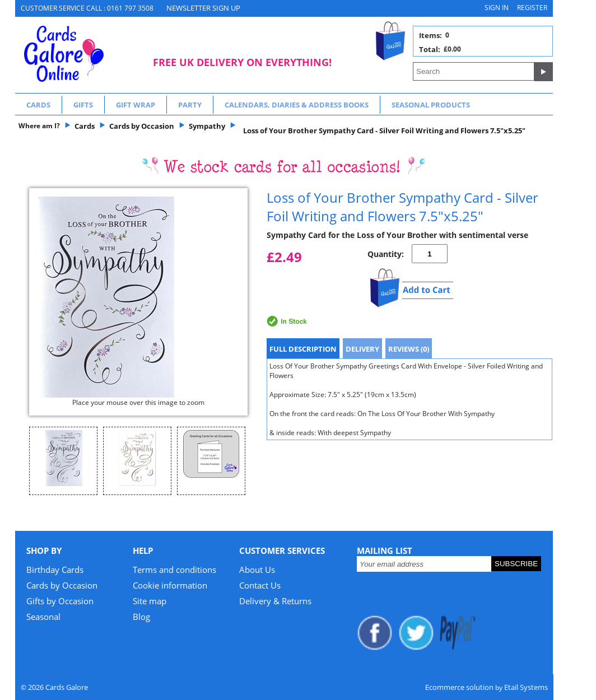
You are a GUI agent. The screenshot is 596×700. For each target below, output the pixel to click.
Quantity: (386, 254)
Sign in (497, 8)
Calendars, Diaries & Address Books (297, 105)
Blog (141, 617)
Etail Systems (526, 687)
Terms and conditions (174, 570)
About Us (257, 570)
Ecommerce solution (459, 687)
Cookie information (170, 585)
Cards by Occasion (62, 585)
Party (190, 105)
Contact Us (260, 585)
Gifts (83, 105)
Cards (38, 105)
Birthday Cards (55, 570)
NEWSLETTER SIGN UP (203, 8)
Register (532, 8)
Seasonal (43, 617)
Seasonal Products (431, 105)
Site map (150, 601)
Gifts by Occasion (60, 601)
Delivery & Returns (275, 601)
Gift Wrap (136, 105)
